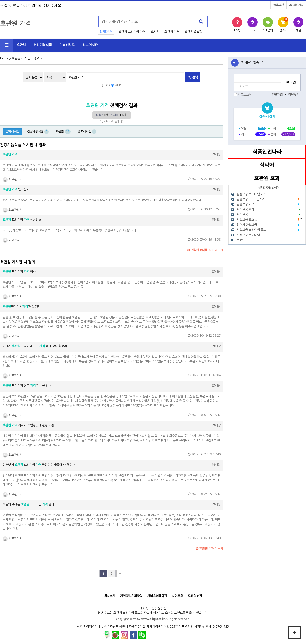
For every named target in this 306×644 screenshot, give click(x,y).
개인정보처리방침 (131, 596)
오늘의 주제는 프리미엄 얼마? (29, 504)
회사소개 (110, 596)
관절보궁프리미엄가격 (251, 199)
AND (118, 85)
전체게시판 (12, 131)
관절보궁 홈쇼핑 (247, 220)
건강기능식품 (43, 45)
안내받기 (16, 189)
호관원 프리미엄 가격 (132, 32)
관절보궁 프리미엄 (248, 235)
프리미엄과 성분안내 (23, 307)
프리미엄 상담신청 (22, 220)
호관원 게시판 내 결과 (18, 262)
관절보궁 (242, 215)
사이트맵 (177, 596)
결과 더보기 (205, 250)
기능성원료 (67, 45)
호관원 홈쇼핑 (193, 32)
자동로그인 (245, 95)
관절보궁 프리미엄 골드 (251, 230)
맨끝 (120, 574)
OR (108, 85)
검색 (193, 77)
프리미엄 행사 (19, 272)
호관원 (155, 32)
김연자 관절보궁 (247, 225)
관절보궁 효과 (245, 210)
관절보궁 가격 (245, 204)
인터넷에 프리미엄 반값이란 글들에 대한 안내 (39, 465)
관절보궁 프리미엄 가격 (251, 194)
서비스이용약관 (157, 596)
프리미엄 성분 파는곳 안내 (27, 386)
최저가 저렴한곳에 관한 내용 (28, 425)
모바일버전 (195, 596)
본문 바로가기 (0, 0)
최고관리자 (12, 179)
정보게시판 (90, 45)
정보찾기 (294, 95)
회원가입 (296, 5)
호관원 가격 (172, 32)
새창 (216, 154)
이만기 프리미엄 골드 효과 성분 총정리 (35, 346)
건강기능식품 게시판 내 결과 (23, 145)
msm (240, 240)
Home (4, 58)
